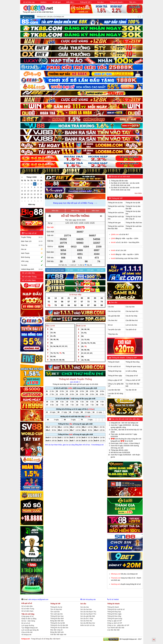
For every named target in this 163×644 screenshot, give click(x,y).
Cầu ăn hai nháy (131, 316)
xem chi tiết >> (75, 382)
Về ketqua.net (26, 635)
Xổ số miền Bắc (29, 273)
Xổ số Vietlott (113, 599)
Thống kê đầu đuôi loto (134, 223)
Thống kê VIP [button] (86, 2)
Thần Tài (32, 245)
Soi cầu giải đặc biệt (88, 616)
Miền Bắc (55, 211)
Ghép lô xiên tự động (29, 619)
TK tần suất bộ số (114, 366)
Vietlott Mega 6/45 (32, 269)
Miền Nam (95, 211)
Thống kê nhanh (114, 362)
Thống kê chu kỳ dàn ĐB (59, 625)
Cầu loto (111, 307)
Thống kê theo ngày (115, 376)
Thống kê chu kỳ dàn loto (59, 628)
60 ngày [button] (70, 270)
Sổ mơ (110, 325)
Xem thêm (138, 193)
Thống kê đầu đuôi (57, 618)
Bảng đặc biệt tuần (57, 632)
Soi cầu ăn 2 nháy (87, 618)
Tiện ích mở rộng (28, 614)
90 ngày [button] (80, 270)
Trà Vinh (32, 265)
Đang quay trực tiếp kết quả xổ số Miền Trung (73, 203)
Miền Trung (75, 211)
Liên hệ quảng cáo (88, 599)
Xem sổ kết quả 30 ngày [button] (55, 270)
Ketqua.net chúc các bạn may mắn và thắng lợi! (54, 17)
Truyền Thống (32, 237)
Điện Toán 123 (32, 241)
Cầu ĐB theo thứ (132, 320)
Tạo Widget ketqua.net (30, 628)
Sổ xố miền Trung (28, 609)
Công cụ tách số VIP (133, 380)
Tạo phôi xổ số (131, 330)
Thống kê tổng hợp (115, 371)
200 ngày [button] (90, 270)
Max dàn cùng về (56, 630)
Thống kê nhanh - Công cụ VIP (124, 358)
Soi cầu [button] (101, 2)
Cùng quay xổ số (132, 376)
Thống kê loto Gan (57, 616)
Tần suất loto (55, 612)
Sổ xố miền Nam (27, 611)
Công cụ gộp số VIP (115, 380)
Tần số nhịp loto (56, 609)
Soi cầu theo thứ (86, 621)
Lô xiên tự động (131, 371)
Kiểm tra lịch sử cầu (88, 625)
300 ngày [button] (100, 270)
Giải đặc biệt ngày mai (58, 634)
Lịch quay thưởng (28, 625)
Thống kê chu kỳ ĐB (133, 203)
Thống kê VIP (117, 198)
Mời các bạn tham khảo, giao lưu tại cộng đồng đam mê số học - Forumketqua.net (74, 445)
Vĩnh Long (32, 261)
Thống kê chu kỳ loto (115, 203)
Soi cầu (114, 302)
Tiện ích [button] (133, 2)
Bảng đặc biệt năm (57, 621)
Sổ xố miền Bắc (27, 606)
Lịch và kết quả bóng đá (30, 630)
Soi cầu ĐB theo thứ (88, 623)
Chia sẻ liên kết (27, 632)
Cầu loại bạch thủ (132, 311)
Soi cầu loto (85, 607)
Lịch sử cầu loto (131, 325)
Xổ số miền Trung (29, 277)
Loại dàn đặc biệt (114, 390)
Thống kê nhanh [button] (117, 2)
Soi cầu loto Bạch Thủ (88, 612)
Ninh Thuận (32, 253)
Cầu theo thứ (113, 320)
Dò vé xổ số (26, 623)
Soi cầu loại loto (86, 609)
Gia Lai (32, 249)
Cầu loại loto (130, 307)
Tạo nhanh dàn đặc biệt (116, 628)
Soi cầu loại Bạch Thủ (88, 614)
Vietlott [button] (44, 2)
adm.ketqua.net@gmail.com (38, 599)
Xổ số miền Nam (29, 280)
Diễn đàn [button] (70, 2)
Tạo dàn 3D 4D (131, 390)
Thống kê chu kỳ (56, 607)
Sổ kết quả (56, 2)
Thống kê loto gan (114, 223)
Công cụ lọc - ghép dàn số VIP (118, 625)
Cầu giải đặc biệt (114, 316)
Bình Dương (32, 257)
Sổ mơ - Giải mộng (28, 621)
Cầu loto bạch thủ (114, 311)
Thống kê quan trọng (133, 366)
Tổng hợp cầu (113, 334)
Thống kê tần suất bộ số (116, 609)
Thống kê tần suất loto (116, 213)
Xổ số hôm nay (29, 2)
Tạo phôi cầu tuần (114, 330)
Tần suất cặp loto (57, 614)
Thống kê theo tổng (133, 362)
